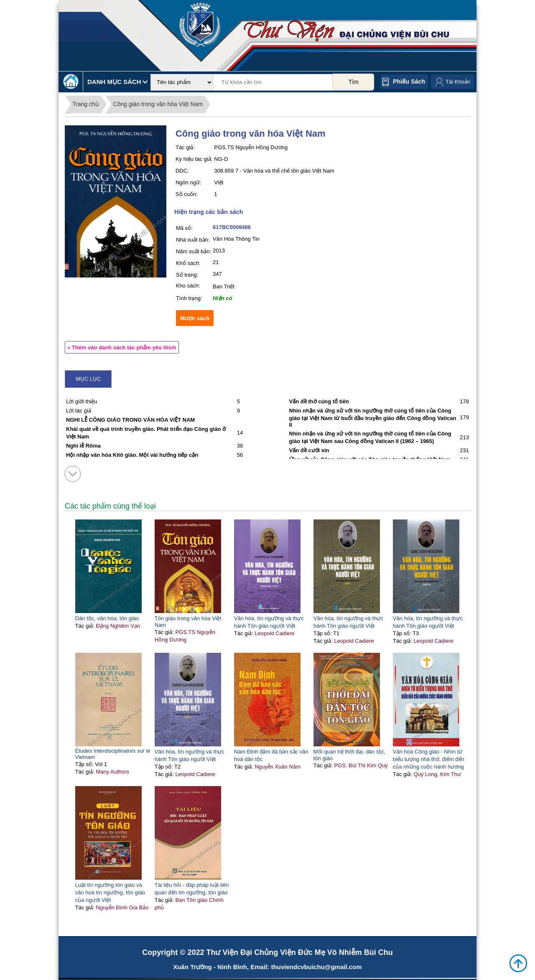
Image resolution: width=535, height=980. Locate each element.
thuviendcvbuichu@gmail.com (316, 967)
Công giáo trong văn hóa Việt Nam (158, 104)
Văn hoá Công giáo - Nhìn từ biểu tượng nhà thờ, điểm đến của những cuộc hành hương (429, 759)
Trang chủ (86, 104)
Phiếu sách (409, 81)
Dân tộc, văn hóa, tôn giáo (107, 618)
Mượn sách (195, 318)
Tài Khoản (458, 82)
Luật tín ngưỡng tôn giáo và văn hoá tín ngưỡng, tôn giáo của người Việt (110, 892)
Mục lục (88, 379)
